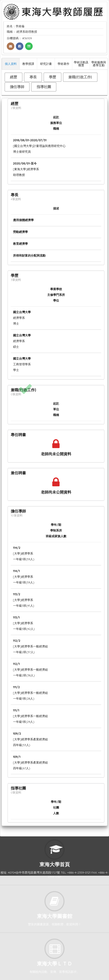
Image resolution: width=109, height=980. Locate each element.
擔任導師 (17, 87)
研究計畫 (46, 64)
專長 (33, 77)
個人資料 (11, 64)
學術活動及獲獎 (81, 64)
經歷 (13, 77)
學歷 (52, 77)
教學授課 (28, 64)
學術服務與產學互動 (99, 64)
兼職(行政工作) (80, 77)
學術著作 (63, 64)
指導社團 (44, 87)
